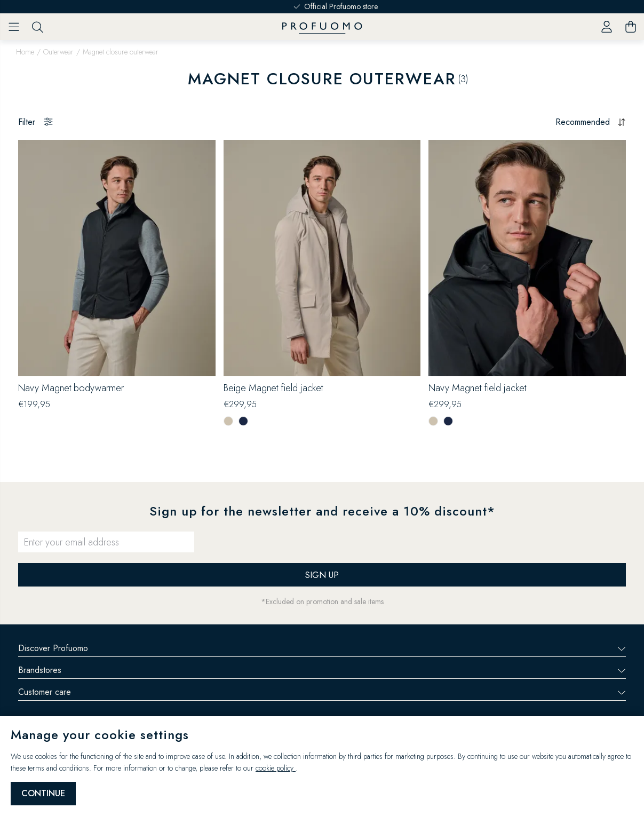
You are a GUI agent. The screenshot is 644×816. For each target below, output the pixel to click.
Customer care (322, 692)
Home (25, 52)
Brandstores (322, 670)
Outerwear (58, 52)
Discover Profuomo (322, 648)
